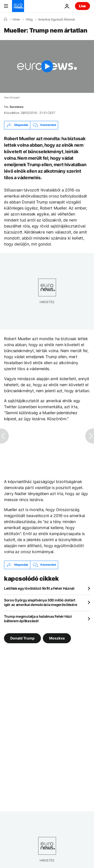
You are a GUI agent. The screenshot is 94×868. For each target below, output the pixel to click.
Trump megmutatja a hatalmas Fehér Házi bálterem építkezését (38, 619)
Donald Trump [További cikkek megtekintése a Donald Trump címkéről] (22, 638)
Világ (29, 20)
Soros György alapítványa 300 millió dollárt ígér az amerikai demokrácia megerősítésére (40, 602)
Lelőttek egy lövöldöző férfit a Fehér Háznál (39, 588)
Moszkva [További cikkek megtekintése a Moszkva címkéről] (57, 638)
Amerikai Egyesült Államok (57, 20)
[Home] (6, 19)
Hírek (16, 20)
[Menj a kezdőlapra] (18, 6)
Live (82, 6)
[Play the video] (47, 66)
